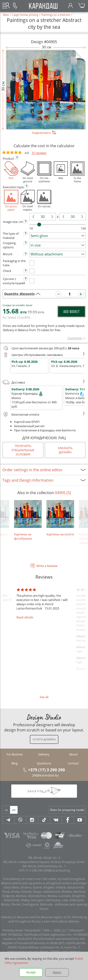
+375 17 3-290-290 (30, 870)
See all (44, 697)
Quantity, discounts (19, 294)
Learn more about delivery (61, 921)
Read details (25, 617)
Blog (15, 763)
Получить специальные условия (23, 450)
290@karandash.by (45, 775)
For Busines (15, 754)
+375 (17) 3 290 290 (46, 770)
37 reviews (39, 153)
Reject (57, 972)
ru (6, 810)
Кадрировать (44, 133)
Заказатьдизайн (65, 450)
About (73, 754)
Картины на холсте (60, 518)
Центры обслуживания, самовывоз (43, 355)
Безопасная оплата (43, 414)
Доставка (43, 382)
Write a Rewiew (47, 566)
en (14, 810)
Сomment (77, 338)
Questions (44, 763)
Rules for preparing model (67, 810)
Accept (31, 972)
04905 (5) (63, 493)
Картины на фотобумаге (28, 520)
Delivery (44, 754)
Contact (73, 763)
